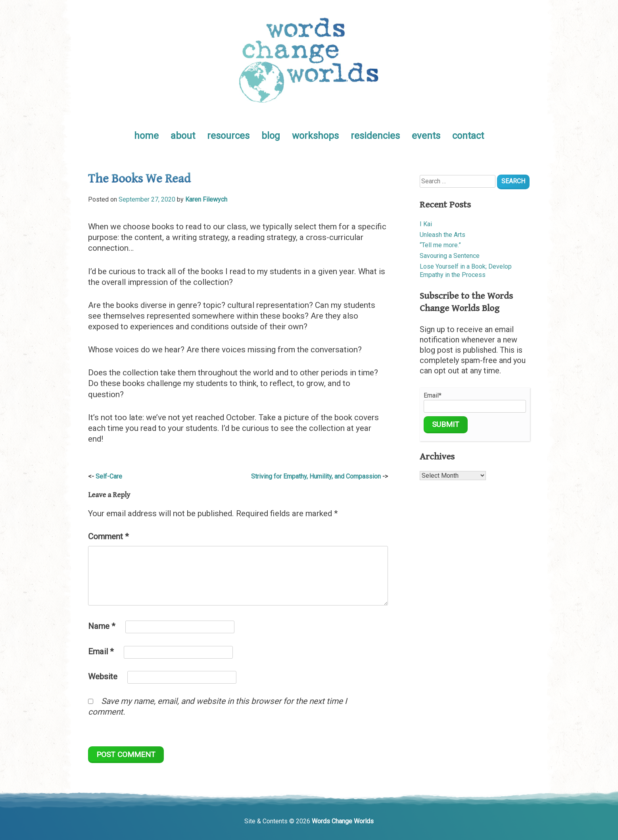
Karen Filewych (206, 199)
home (146, 136)
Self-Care (109, 476)
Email (101, 652)
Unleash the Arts (442, 235)
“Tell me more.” (440, 245)
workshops (315, 136)
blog (271, 136)
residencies (375, 136)
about (183, 136)
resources (228, 136)
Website (103, 677)
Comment (108, 536)
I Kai (426, 224)
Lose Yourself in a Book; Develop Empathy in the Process (466, 271)
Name (102, 626)
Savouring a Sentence (450, 256)
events (426, 136)
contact (468, 136)
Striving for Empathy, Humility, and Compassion (316, 476)
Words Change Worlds (343, 821)
